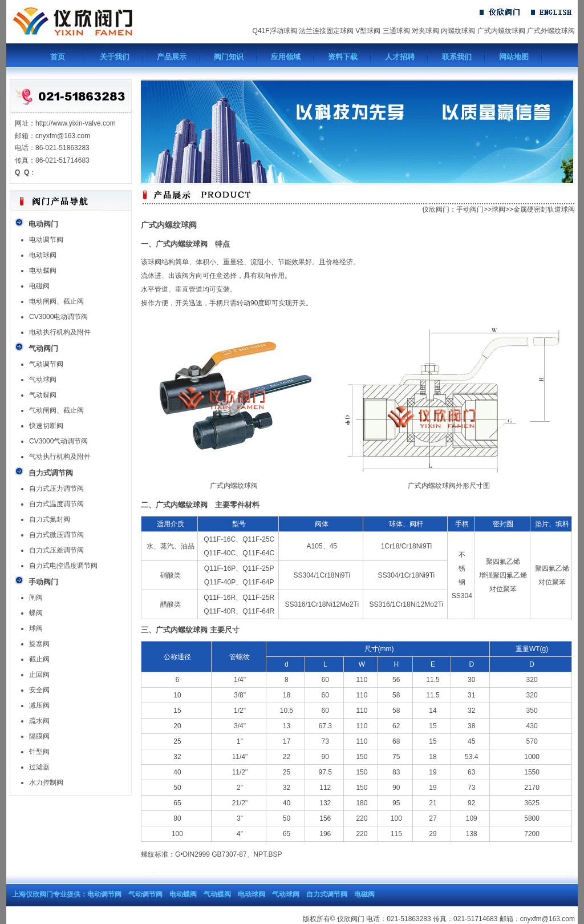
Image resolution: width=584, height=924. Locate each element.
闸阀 (36, 598)
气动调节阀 (46, 364)
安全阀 (39, 690)
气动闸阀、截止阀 (56, 410)
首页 (58, 57)
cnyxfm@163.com (547, 919)
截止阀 (39, 659)
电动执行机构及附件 (60, 332)
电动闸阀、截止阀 (56, 301)
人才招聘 (400, 57)
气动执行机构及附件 (60, 457)
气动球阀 (43, 380)
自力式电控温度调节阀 (63, 566)
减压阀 (39, 705)
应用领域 (286, 57)
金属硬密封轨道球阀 (544, 209)
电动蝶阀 (43, 271)
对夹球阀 (425, 31)
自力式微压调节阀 (56, 535)
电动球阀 (43, 255)
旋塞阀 (39, 644)
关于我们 (115, 57)
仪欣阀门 (436, 209)
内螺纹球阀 (458, 31)
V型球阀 (368, 31)
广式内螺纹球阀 (501, 31)
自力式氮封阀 (50, 519)
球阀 (36, 628)
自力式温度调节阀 (56, 504)
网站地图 (514, 57)
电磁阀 (39, 286)
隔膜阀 (39, 736)
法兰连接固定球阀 (326, 31)
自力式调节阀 (327, 894)
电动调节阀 (46, 240)
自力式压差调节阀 (56, 550)
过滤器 (39, 767)
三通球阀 (396, 31)
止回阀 (39, 675)
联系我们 (457, 57)
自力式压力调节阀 (56, 489)
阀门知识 (229, 57)
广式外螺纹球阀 (551, 31)
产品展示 (172, 57)
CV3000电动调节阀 (58, 317)
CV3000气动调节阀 (58, 441)
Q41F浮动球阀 (275, 31)
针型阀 (39, 752)
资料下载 (343, 57)
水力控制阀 (46, 782)
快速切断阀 (46, 426)
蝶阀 (36, 613)
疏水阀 (39, 721)
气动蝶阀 (43, 395)
